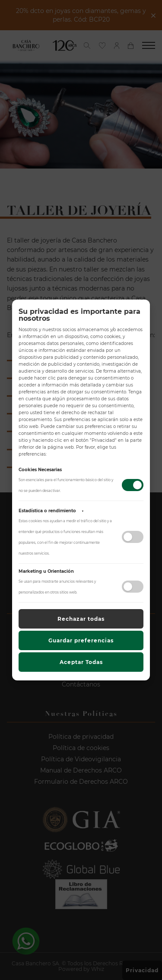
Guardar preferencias (81, 640)
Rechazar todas (81, 619)
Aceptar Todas (81, 662)
